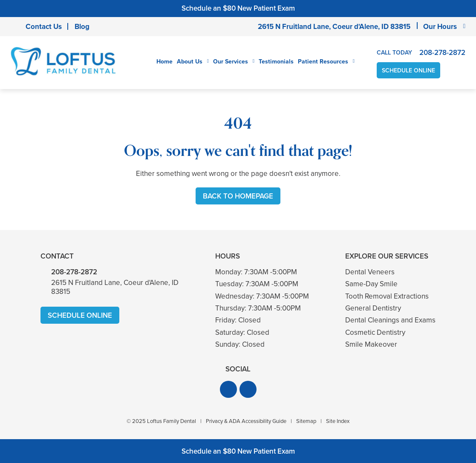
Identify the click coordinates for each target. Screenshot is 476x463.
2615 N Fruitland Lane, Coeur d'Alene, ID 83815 (334, 27)
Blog (82, 27)
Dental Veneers (370, 272)
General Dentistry (373, 308)
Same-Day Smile (371, 284)
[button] (228, 389)
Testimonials (276, 62)
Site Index (338, 421)
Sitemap (306, 421)
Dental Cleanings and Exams (390, 320)
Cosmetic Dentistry (375, 332)
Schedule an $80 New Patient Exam (238, 8)
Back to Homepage (238, 196)
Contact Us (44, 27)
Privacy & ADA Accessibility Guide (246, 421)
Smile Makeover (371, 344)
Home (164, 62)
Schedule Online (408, 70)
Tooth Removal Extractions (387, 296)
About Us (190, 62)
